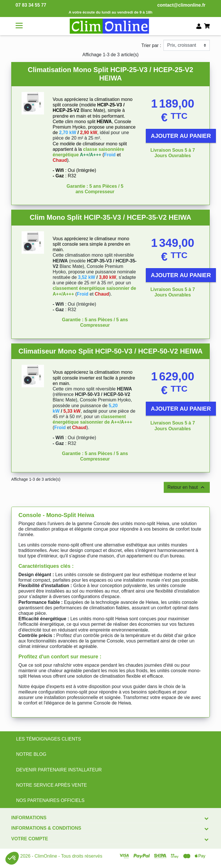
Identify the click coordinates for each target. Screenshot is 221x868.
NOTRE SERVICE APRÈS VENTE (52, 785)
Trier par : (151, 45)
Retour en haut (187, 487)
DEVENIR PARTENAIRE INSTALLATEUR (59, 770)
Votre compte (30, 839)
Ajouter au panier (181, 136)
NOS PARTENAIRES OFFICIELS (50, 800)
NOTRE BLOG (31, 754)
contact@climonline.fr (181, 5)
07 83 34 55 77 (31, 5)
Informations (29, 818)
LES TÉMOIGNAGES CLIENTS (49, 739)
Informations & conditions (46, 828)
